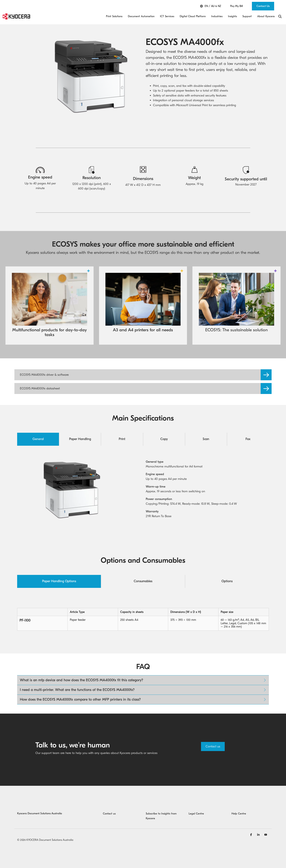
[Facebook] (252, 835)
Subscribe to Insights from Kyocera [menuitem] (162, 816)
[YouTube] (266, 835)
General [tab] (38, 439)
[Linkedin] (259, 835)
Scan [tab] (206, 439)
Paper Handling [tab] (80, 439)
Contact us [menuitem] (109, 814)
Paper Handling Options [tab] (59, 581)
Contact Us (263, 6)
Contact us (213, 746)
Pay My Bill (236, 6)
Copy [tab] (164, 439)
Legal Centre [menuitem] (196, 814)
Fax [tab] (248, 439)
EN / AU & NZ (211, 6)
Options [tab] (227, 581)
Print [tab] (122, 439)
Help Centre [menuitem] (239, 814)
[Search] (280, 16)
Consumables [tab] (143, 581)
